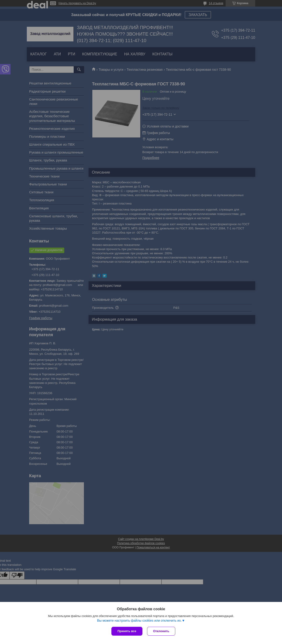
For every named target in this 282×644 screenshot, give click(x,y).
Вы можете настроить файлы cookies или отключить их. (139, 621)
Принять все (127, 631)
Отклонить (161, 631)
